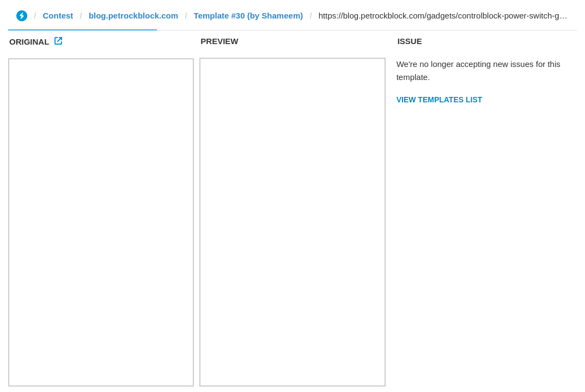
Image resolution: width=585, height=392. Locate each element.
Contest (58, 16)
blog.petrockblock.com (133, 16)
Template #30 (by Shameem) (249, 16)
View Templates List (440, 100)
